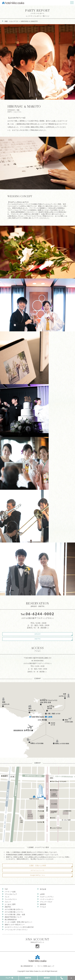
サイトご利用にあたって (46, 966)
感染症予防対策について (13, 917)
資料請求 (37, 634)
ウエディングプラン (47, 897)
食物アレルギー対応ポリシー (15, 925)
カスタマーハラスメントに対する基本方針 (19, 927)
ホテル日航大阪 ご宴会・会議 (15, 914)
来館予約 (37, 639)
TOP (6, 889)
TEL (62, 978)
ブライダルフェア (11, 894)
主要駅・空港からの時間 (37, 866)
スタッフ (8, 902)
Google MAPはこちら (37, 875)
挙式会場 (43, 889)
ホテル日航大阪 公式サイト (14, 909)
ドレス (7, 897)
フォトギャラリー (11, 899)
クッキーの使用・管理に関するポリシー (18, 922)
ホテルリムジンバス (37, 870)
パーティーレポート (37, 13)
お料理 (42, 894)
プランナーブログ (46, 902)
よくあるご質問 (10, 904)
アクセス (43, 907)
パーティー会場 (10, 892)
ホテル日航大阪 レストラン (14, 912)
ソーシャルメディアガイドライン (16, 930)
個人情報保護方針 (11, 920)
